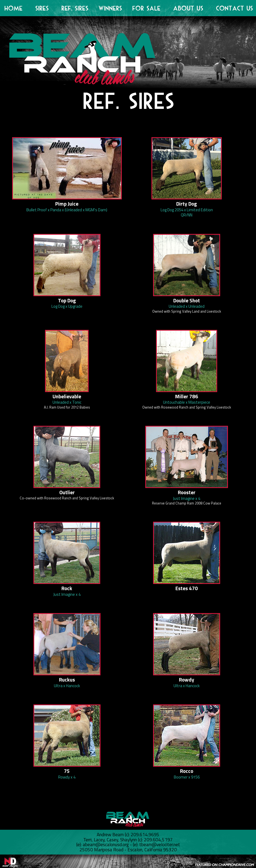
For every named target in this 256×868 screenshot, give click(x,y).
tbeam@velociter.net (160, 845)
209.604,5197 (158, 840)
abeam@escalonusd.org (105, 845)
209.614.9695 (145, 835)
